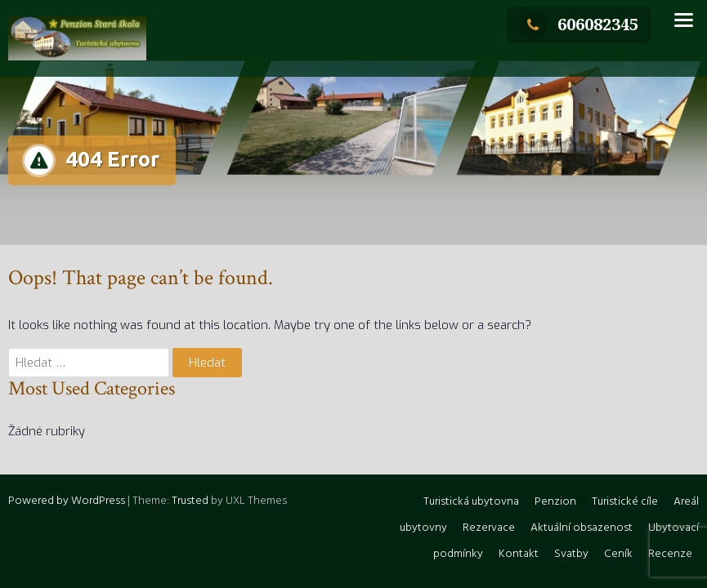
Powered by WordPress (67, 501)
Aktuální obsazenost (582, 528)
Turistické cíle (625, 502)
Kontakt (519, 554)
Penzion (555, 502)
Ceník (618, 554)
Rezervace (489, 528)
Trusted (190, 501)
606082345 (579, 24)
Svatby (571, 554)
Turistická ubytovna (471, 502)
